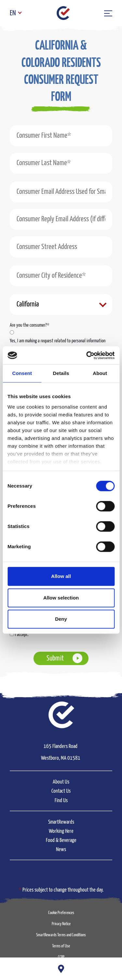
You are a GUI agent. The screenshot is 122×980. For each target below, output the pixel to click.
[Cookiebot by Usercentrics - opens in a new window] (87, 355)
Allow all (61, 576)
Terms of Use (61, 946)
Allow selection (61, 598)
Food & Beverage (61, 840)
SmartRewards (61, 822)
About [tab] (100, 373)
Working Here (61, 831)
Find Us (61, 801)
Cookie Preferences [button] (61, 913)
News (61, 850)
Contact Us (61, 791)
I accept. (22, 635)
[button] (61, 82)
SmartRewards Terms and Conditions (61, 935)
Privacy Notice (61, 924)
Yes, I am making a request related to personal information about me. (58, 345)
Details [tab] (61, 373)
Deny (61, 619)
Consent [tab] (22, 373)
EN (13, 13)
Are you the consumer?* (30, 325)
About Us (61, 782)
